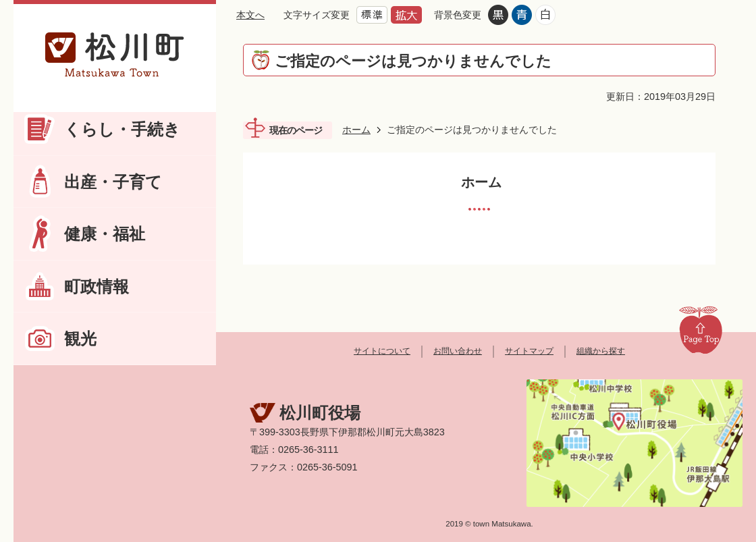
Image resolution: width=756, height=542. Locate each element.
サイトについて (382, 351)
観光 (80, 338)
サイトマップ (529, 351)
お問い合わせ (458, 351)
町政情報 (97, 287)
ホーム (356, 130)
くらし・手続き (122, 129)
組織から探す (601, 351)
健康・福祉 (105, 234)
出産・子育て (113, 182)
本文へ (250, 15)
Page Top (701, 329)
